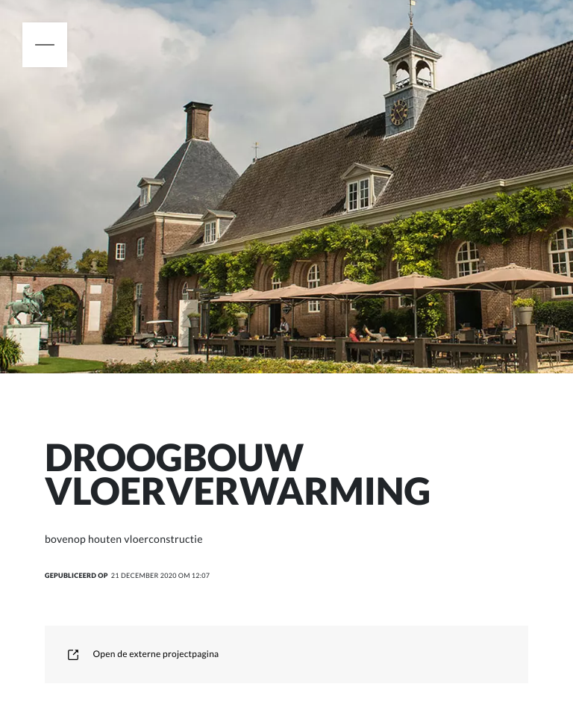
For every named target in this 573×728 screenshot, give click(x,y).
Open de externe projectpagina (143, 654)
